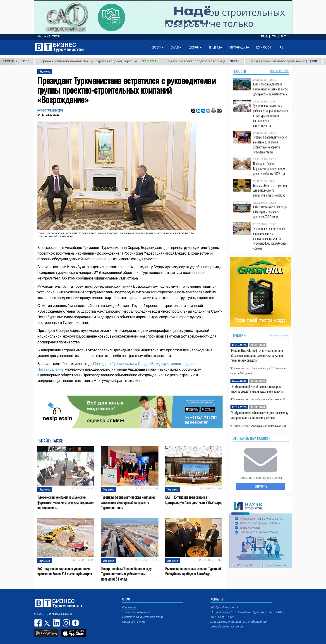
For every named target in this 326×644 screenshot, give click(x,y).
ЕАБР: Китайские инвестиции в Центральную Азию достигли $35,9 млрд (193, 500)
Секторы (195, 47)
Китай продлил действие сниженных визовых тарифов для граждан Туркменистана (270, 89)
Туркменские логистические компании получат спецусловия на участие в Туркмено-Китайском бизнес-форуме (270, 238)
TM (274, 36)
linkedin (57, 623)
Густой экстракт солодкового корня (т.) (208, 61)
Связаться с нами (134, 622)
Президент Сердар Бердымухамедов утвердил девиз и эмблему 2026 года (270, 169)
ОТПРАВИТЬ (261, 486)
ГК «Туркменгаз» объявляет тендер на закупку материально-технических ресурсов (259, 415)
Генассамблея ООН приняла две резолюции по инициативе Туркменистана (270, 190)
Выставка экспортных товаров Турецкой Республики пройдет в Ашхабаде (193, 571)
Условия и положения (136, 612)
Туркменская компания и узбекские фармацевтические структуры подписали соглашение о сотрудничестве (271, 116)
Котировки (264, 47)
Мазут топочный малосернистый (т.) (288, 61)
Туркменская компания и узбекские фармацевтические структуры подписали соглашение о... (66, 502)
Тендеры (240, 335)
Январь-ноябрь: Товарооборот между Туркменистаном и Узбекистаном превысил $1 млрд (126, 574)
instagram (66, 623)
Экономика (45, 71)
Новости (239, 71)
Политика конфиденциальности (143, 617)
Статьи (176, 47)
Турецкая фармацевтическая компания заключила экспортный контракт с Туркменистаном (128, 502)
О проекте (129, 608)
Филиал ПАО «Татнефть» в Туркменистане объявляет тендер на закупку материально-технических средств (258, 355)
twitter (48, 623)
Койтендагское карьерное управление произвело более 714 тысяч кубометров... (66, 571)
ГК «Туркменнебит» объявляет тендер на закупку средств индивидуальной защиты (257, 389)
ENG (264, 36)
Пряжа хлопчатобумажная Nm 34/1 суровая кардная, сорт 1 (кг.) (103, 61)
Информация (239, 47)
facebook (38, 623)
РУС (284, 36)
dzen (75, 623)
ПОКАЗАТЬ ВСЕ (279, 71)
